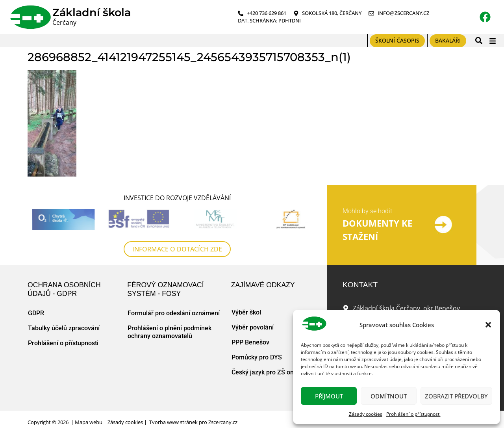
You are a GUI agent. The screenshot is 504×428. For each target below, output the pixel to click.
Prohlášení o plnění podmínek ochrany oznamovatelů (170, 332)
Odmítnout (389, 396)
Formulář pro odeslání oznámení (174, 313)
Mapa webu (89, 422)
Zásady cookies (366, 414)
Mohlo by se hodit (367, 211)
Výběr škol (246, 312)
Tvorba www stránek (173, 422)
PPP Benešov (250, 342)
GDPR (36, 313)
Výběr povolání (253, 327)
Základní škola (92, 12)
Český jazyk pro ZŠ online (268, 372)
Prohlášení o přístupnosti (413, 414)
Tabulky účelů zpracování (64, 328)
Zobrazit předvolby (456, 396)
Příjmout (329, 396)
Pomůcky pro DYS (257, 357)
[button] (488, 325)
